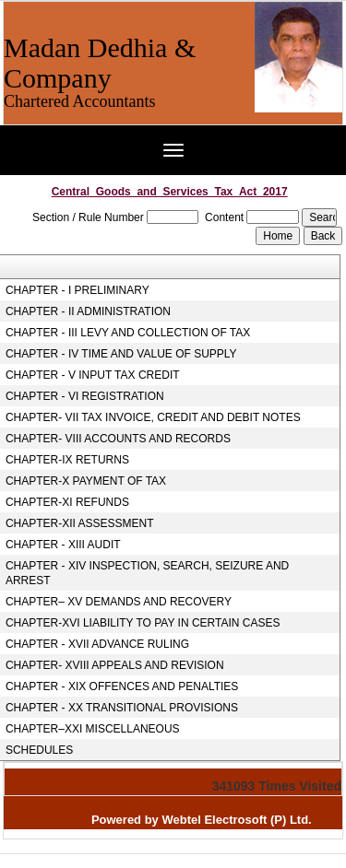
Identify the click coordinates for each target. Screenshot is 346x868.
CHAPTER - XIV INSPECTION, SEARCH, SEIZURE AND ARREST (147, 573)
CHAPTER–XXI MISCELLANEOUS (93, 729)
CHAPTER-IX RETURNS (67, 460)
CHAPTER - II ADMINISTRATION (88, 311)
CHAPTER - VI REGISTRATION (85, 396)
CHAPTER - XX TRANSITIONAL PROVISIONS (122, 708)
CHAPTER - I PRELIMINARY (78, 290)
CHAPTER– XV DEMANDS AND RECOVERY (119, 602)
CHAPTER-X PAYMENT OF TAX (86, 481)
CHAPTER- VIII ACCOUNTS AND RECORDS (118, 439)
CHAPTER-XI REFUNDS (67, 502)
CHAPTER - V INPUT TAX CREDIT (93, 375)
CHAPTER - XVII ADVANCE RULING (97, 644)
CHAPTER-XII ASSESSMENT (80, 523)
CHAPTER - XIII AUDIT (63, 545)
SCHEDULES (39, 750)
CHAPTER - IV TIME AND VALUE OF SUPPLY (121, 354)
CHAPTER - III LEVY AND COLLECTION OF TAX (128, 333)
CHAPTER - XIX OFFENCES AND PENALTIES (122, 686)
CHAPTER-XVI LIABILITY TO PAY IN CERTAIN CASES (143, 623)
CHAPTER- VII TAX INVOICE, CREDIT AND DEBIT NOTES (153, 417)
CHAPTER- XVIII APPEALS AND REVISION (115, 665)
